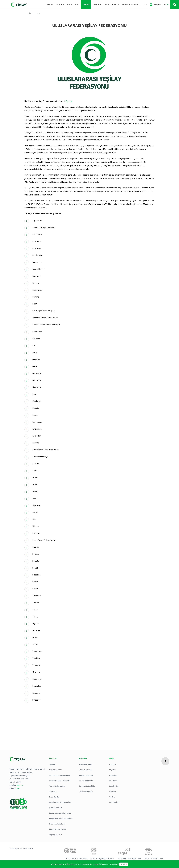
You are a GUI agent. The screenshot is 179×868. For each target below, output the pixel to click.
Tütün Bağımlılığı (86, 791)
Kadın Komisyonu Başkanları (60, 813)
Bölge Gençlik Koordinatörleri (61, 819)
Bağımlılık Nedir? (86, 764)
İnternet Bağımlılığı (87, 786)
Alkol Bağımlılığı (86, 770)
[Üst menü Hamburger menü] (145, 5)
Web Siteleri (114, 802)
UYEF (38, 13)
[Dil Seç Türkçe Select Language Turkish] (166, 5)
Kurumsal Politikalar (57, 824)
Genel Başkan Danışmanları (60, 802)
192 (18, 788)
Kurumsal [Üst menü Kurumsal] (49, 5)
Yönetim (53, 791)
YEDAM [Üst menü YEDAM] (69, 5)
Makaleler (113, 781)
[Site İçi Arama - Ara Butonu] (174, 5)
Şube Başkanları (55, 808)
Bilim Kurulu (54, 797)
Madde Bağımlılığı (86, 781)
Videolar (113, 791)
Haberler (113, 764)
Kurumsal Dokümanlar (58, 829)
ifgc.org (69, 101)
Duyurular (113, 775)
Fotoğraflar (114, 786)
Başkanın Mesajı (55, 770)
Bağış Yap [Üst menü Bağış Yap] (86, 5)
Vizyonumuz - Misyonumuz (60, 775)
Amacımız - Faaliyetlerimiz (60, 781)
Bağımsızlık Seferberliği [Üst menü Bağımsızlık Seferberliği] (131, 5)
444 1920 (20, 785)
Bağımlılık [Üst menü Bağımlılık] (60, 5)
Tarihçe (52, 764)
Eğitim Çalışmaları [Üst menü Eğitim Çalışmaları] (112, 5)
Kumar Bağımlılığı (86, 775)
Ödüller (112, 797)
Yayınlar (112, 770)
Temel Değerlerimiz (57, 786)
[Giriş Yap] (155, 5)
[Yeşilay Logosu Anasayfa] (19, 5)
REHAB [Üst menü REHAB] (77, 5)
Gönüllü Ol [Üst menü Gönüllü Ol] (97, 5)
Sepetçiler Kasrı (55, 835)
